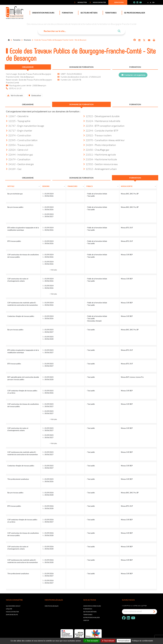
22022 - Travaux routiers (97, 135)
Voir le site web (15, 95)
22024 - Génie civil (17, 150)
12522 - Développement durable (101, 116)
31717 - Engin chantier (19, 131)
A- (148, 3)
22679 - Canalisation (18, 159)
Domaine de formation (81, 67)
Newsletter (80, 2)
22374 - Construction (19, 135)
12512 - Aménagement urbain (100, 169)
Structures (27, 40)
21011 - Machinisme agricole (100, 154)
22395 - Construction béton (22, 140)
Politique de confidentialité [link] (143, 641)
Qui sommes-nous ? (13, 606)
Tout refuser (108, 641)
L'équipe (9, 609)
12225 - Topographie (18, 121)
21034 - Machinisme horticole (100, 159)
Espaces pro (117, 2)
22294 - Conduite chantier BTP (101, 131)
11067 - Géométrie (17, 116)
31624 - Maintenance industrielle (102, 121)
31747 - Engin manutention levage (25, 126)
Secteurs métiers (90, 612)
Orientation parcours (92, 606)
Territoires (110, 13)
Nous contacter (98, 2)
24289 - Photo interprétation (100, 145)
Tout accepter (91, 641)
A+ (154, 2)
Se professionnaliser (134, 13)
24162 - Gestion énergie (20, 164)
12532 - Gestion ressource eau (100, 164)
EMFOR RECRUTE (12, 615)
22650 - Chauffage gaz (96, 150)
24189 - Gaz (14, 169)
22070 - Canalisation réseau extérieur (104, 140)
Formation (67, 13)
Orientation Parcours (43, 13)
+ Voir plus (53, 270)
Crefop (86, 620)
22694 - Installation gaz (19, 154)
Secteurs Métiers (89, 13)
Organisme (28, 67)
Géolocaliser (35, 95)
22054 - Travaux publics (20, 145)
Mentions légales (52, 606)
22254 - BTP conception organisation (104, 126)
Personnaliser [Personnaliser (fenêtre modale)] (124, 641)
